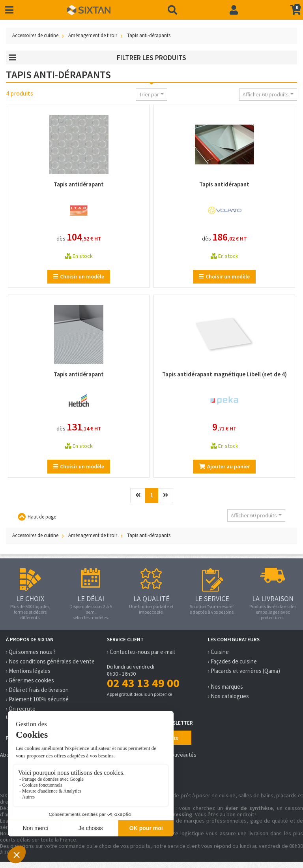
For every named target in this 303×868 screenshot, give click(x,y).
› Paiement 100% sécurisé (37, 699)
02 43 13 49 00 (143, 683)
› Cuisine (218, 652)
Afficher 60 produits (266, 94)
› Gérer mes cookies (30, 680)
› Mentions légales (28, 671)
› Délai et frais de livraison (37, 690)
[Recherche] (172, 10)
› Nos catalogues (228, 696)
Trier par (149, 94)
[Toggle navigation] (9, 10)
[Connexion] (234, 10)
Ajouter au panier (224, 466)
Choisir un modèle (79, 276)
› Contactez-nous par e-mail (141, 652)
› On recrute (21, 709)
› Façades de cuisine (232, 661)
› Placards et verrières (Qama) (244, 671)
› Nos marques (225, 687)
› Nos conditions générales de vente (50, 661)
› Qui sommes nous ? (31, 652)
